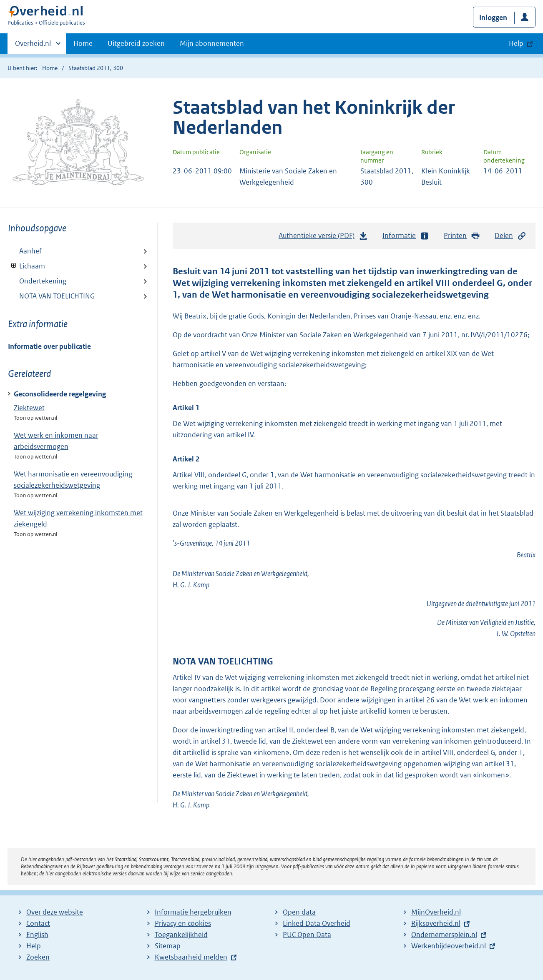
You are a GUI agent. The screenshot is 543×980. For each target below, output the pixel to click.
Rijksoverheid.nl (436, 923)
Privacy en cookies (183, 923)
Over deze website (55, 912)
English (37, 935)
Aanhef (30, 251)
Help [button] (516, 43)
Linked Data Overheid (317, 923)
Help (34, 946)
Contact (38, 923)
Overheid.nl (33, 46)
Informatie (406, 236)
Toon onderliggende (14, 266)
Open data (299, 912)
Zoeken (38, 957)
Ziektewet (29, 408)
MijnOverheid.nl (436, 912)
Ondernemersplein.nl (444, 935)
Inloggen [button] (493, 18)
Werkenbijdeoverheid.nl (449, 946)
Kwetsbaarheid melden (191, 957)
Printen (462, 236)
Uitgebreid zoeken (136, 43)
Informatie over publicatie (49, 346)
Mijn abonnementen (212, 43)
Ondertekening (43, 281)
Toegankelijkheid (181, 935)
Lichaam (26, 266)
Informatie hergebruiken (193, 912)
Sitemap (168, 946)
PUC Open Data (307, 935)
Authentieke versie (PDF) (323, 238)
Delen (510, 236)
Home (83, 43)
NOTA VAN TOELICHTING (57, 296)
